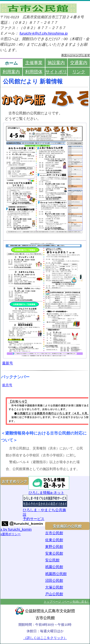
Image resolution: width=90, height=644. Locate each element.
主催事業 (34, 63)
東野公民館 (54, 547)
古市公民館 (54, 533)
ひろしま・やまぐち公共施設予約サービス (45, 508)
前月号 (7, 385)
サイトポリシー (57, 72)
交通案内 (79, 63)
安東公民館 (54, 553)
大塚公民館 (54, 587)
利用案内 (11, 72)
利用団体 (34, 72)
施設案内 (56, 63)
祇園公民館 (54, 567)
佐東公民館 (54, 540)
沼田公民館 (54, 580)
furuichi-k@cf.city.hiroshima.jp (44, 33)
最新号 (8, 363)
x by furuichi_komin (16, 529)
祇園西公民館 (56, 574)
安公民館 (52, 560)
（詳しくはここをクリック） (45, 638)
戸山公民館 (54, 594)
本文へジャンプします (76, 55)
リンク (79, 72)
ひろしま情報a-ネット (49, 485)
